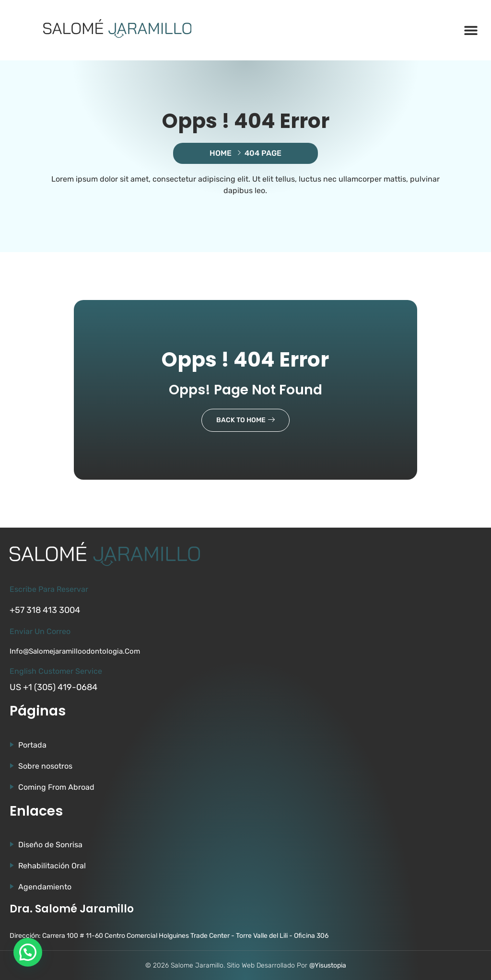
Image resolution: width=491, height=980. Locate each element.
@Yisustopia (328, 965)
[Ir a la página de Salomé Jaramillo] (117, 29)
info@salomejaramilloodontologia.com (75, 651)
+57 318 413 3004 (45, 610)
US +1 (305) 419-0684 (53, 687)
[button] (471, 30)
